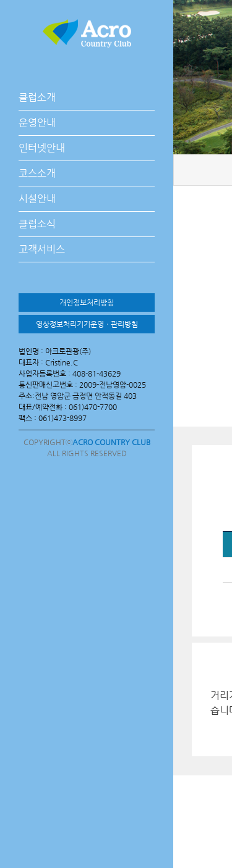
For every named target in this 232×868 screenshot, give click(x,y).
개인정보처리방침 (87, 303)
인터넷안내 (42, 148)
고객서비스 (42, 249)
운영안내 (37, 123)
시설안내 (37, 198)
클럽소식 (37, 224)
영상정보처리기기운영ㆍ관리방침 (87, 324)
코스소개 (37, 173)
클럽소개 (37, 97)
